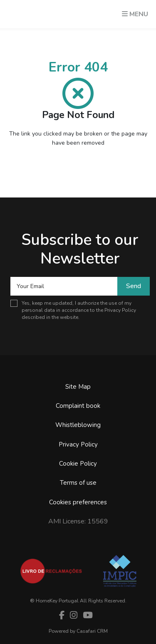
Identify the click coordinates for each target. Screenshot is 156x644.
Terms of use (78, 483)
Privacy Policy (120, 310)
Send (134, 286)
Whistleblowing (78, 425)
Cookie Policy (78, 464)
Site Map (78, 387)
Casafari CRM (92, 631)
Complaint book (78, 406)
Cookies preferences (78, 502)
